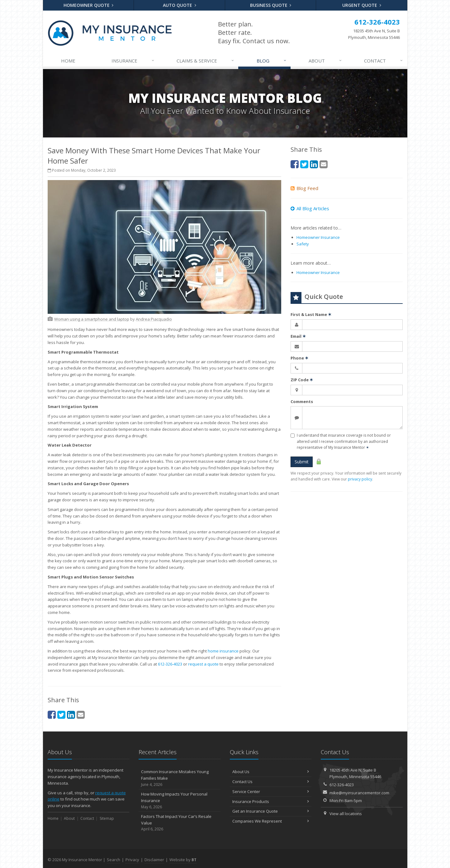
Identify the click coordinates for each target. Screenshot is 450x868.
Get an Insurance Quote (271, 811)
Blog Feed (304, 188)
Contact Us (271, 782)
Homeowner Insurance (318, 237)
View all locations (346, 814)
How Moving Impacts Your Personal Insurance (180, 801)
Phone (299, 358)
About (325, 61)
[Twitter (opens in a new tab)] (61, 715)
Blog (272, 61)
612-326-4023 (170, 664)
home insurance (223, 651)
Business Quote (271, 5)
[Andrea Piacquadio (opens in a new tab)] (154, 319)
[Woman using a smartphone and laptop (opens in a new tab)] (92, 319)
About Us (271, 772)
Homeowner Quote (89, 5)
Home (68, 61)
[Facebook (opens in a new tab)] (52, 715)
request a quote (203, 664)
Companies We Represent (271, 821)
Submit (302, 462)
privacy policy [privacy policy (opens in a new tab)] (360, 479)
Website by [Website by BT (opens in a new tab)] (183, 860)
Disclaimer (154, 860)
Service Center (271, 791)
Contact (384, 61)
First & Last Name (311, 314)
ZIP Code (302, 380)
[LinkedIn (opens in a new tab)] (71, 715)
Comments (302, 402)
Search (114, 860)
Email (298, 336)
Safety (303, 244)
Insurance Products (271, 801)
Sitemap (107, 818)
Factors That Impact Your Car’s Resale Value (180, 823)
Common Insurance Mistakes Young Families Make (180, 778)
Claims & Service (206, 61)
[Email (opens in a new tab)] (81, 715)
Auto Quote (180, 5)
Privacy (132, 860)
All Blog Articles (310, 208)
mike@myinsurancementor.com (359, 793)
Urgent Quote (362, 5)
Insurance (133, 61)
